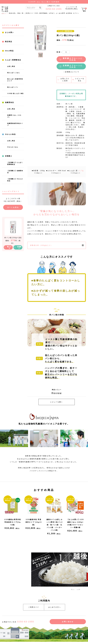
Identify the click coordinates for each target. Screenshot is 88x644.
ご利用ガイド (29, 13)
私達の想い (13, 13)
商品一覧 (21, 13)
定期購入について (72, 72)
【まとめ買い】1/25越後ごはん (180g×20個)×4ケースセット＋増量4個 (75, 523)
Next (78, 590)
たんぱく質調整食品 (13, 60)
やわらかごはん (13, 147)
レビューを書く (57, 402)
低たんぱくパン (13, 87)
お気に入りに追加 (65, 80)
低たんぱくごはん (14, 73)
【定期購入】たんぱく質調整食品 (15, 163)
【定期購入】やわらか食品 (15, 180)
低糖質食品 (9, 102)
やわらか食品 (10, 134)
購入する (9, 247)
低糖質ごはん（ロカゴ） (14, 116)
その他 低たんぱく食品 (15, 93)
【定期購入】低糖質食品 (15, 172)
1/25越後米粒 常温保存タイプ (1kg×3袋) (34, 522)
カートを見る (13, 207)
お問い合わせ (68, 622)
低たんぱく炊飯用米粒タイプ (15, 80)
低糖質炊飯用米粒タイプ (15, 124)
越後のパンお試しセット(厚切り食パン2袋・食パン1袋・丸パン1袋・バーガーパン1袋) (54, 525)
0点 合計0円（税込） (72, 9)
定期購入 (8, 156)
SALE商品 (9, 51)
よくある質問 (60, 13)
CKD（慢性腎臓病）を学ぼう (45, 13)
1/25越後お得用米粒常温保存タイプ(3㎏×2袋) (13, 522)
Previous (73, 590)
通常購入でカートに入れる (73, 59)
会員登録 (69, 13)
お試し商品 (11, 66)
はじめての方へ (55, 607)
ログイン (76, 13)
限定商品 (8, 42)
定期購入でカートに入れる (73, 66)
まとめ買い (9, 32)
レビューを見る (80, 80)
